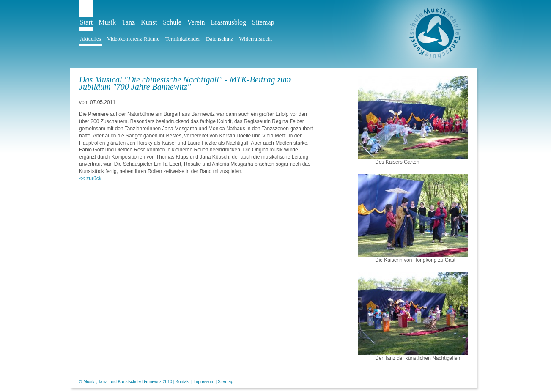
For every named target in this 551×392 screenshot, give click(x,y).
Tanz (128, 22)
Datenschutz (219, 39)
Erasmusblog (229, 22)
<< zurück (90, 178)
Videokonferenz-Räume (133, 39)
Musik (107, 22)
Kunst (149, 22)
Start (86, 22)
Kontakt (183, 382)
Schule (172, 22)
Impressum (204, 382)
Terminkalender (183, 39)
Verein (196, 22)
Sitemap (263, 22)
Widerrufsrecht (255, 39)
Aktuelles (90, 39)
